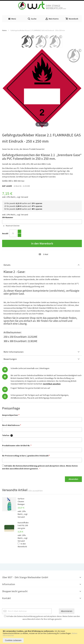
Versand (25, 197)
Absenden (73, 479)
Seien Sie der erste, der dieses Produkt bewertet (23, 149)
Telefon (7, 435)
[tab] (42, 265)
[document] (42, 636)
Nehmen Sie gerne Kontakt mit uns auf (34, 388)
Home (4, 30)
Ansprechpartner (11, 415)
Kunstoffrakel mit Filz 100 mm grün (23, 525)
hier (23, 181)
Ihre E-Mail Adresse (12, 425)
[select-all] (35, 491)
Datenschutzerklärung (27, 466)
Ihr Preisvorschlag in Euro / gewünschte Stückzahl (26, 456)
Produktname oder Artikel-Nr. (17, 445)
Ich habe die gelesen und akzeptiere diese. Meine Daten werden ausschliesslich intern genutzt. (40, 467)
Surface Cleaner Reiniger (21, 501)
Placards (31, 398)
